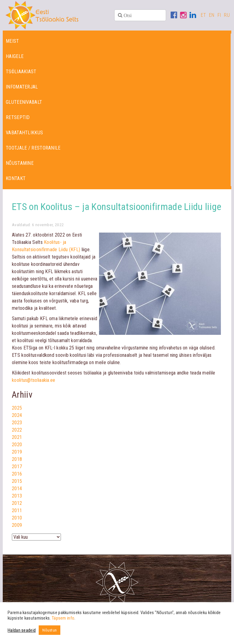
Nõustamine (20, 163)
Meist (12, 41)
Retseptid (18, 117)
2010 (17, 518)
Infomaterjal (22, 87)
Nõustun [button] (50, 630)
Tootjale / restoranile (33, 148)
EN (212, 15)
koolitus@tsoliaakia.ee (34, 380)
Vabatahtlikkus (24, 133)
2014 (17, 488)
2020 (17, 445)
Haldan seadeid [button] (22, 630)
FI (219, 15)
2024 (17, 415)
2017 (17, 467)
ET (204, 15)
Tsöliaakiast (21, 72)
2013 (17, 496)
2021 (17, 437)
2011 (17, 510)
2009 (17, 525)
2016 (17, 474)
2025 (17, 408)
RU (227, 15)
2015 (17, 481)
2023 (17, 423)
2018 (17, 459)
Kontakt (16, 178)
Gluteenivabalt (24, 102)
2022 (17, 430)
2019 (17, 452)
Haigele (15, 56)
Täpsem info (63, 618)
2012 (17, 503)
